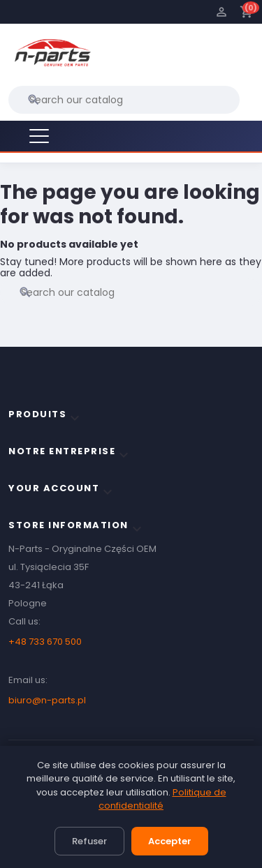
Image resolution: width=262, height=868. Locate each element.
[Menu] (39, 136)
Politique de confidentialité (162, 799)
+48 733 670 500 (45, 642)
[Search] (124, 100)
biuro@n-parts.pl (47, 700)
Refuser (89, 841)
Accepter (170, 841)
